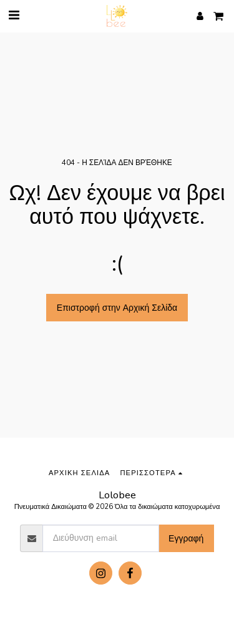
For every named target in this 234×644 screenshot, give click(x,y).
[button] (14, 15)
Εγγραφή (186, 539)
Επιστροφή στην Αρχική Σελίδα (117, 308)
